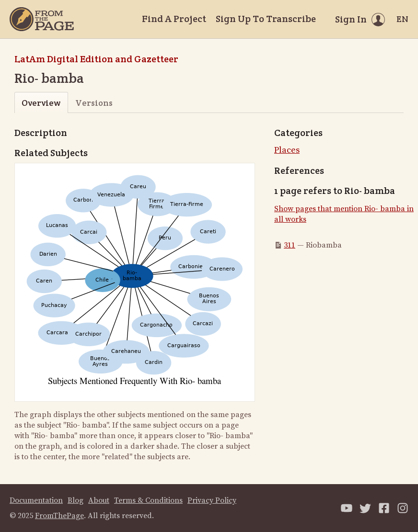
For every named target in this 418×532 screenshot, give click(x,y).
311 (290, 245)
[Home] (42, 19)
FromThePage (59, 516)
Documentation (36, 500)
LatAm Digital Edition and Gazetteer (96, 59)
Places (287, 150)
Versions (94, 103)
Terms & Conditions (148, 500)
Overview (41, 103)
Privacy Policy (212, 500)
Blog (75, 500)
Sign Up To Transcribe (266, 19)
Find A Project (174, 19)
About (99, 500)
